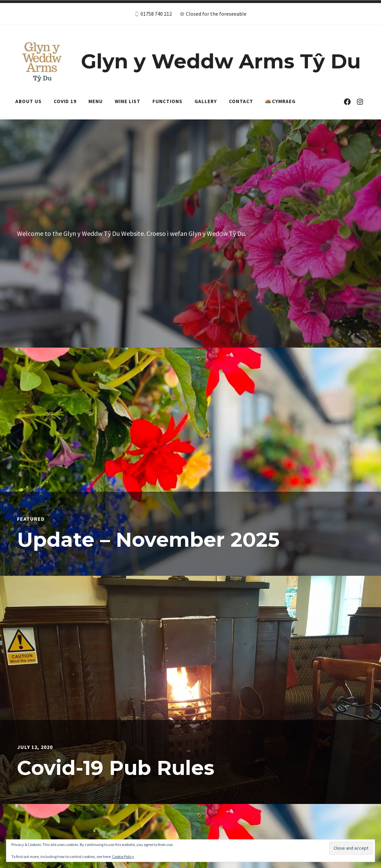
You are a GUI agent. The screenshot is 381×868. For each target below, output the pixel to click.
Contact (241, 101)
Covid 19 (65, 101)
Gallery (206, 101)
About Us (29, 101)
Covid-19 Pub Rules (116, 768)
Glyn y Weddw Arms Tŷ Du (221, 61)
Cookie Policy (123, 856)
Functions (167, 101)
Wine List (128, 101)
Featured (31, 519)
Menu (96, 101)
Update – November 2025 (148, 540)
